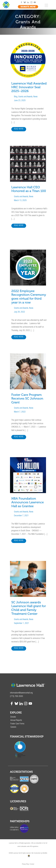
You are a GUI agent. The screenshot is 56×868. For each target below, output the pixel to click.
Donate (13, 717)
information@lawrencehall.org (21, 693)
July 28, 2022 (19, 312)
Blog (16, 97)
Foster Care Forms (17, 724)
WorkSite (45, 853)
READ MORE (19, 129)
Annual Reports (16, 720)
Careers (13, 727)
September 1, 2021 (22, 623)
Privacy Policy (25, 864)
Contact (32, 864)
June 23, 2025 (20, 101)
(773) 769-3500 (16, 697)
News (35, 97)
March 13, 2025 (20, 201)
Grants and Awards (25, 97)
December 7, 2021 (21, 516)
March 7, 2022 (20, 412)
